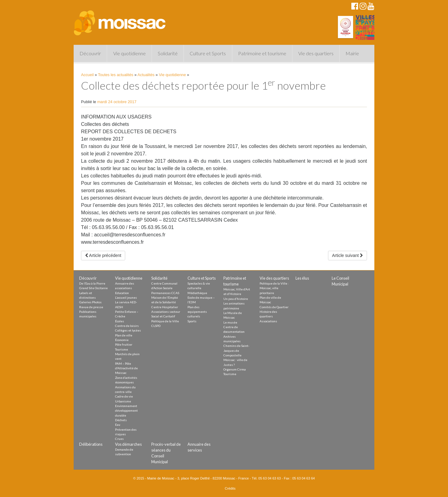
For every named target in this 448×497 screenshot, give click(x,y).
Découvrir (90, 53)
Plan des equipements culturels (197, 312)
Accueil (87, 75)
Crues (119, 439)
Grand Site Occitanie (93, 288)
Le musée (230, 322)
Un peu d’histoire (236, 299)
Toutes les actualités (116, 75)
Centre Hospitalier (165, 307)
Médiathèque (197, 293)
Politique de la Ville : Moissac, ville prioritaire (274, 288)
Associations (268, 321)
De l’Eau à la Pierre (92, 283)
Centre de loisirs (127, 326)
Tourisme (122, 349)
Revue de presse (91, 307)
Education (122, 293)
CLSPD (156, 326)
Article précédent (103, 255)
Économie (122, 340)
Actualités (146, 75)
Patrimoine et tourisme (262, 53)
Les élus (302, 278)
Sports (192, 321)
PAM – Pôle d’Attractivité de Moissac (126, 368)
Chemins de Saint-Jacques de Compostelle (236, 350)
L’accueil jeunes (126, 297)
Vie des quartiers (316, 53)
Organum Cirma (235, 369)
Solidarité (168, 53)
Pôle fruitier (124, 344)
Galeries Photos (90, 302)
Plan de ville (124, 335)
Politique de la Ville (165, 321)
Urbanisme (123, 401)
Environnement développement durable (126, 411)
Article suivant (348, 255)
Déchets (121, 420)
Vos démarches (128, 444)
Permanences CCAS (165, 293)
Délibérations (91, 444)
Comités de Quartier (274, 307)
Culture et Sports (208, 53)
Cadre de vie (124, 396)
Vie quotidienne (129, 53)
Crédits (230, 488)
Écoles (120, 321)
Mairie (352, 53)
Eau (118, 425)
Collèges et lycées (128, 330)
